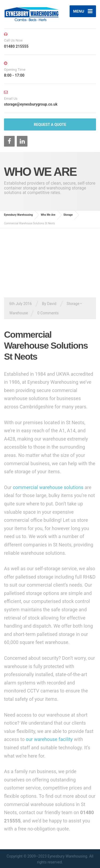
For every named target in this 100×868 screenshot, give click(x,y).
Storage (73, 304)
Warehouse (19, 313)
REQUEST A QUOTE (50, 125)
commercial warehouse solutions (48, 487)
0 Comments (48, 313)
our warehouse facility (49, 739)
